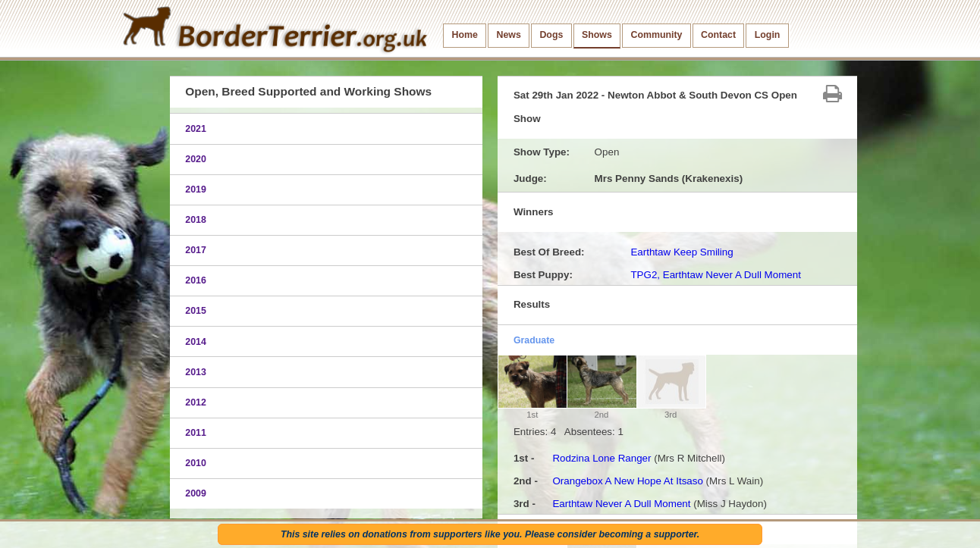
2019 (196, 189)
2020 (196, 159)
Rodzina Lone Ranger (602, 458)
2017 (196, 250)
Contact (718, 35)
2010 (196, 463)
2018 (196, 220)
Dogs (551, 35)
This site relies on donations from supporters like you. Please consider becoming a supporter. (490, 534)
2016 (196, 280)
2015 (196, 311)
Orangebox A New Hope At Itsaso (628, 481)
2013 (196, 372)
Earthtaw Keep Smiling (682, 252)
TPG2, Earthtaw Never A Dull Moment (716, 275)
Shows (597, 35)
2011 (196, 433)
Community (656, 35)
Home (465, 35)
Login (768, 35)
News (508, 35)
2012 (196, 402)
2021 (196, 129)
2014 (196, 342)
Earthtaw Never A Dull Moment (621, 504)
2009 (196, 493)
